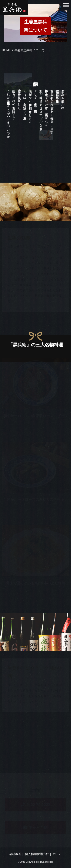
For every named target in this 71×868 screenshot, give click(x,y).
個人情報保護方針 (37, 854)
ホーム (57, 854)
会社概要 (15, 854)
